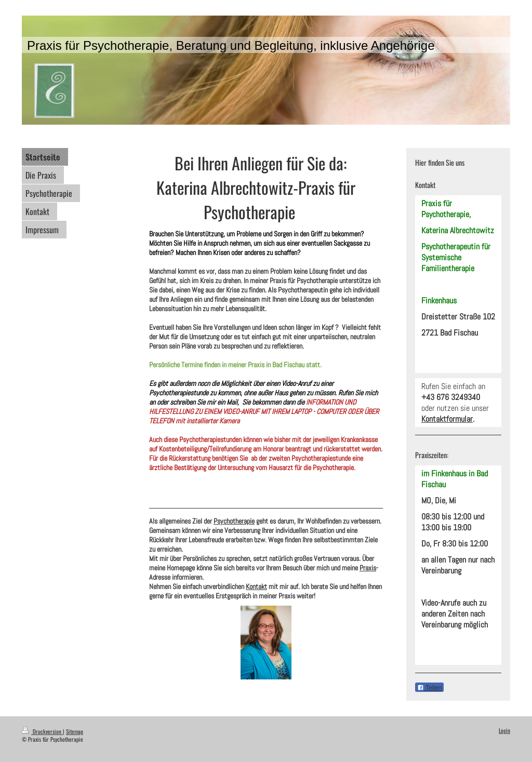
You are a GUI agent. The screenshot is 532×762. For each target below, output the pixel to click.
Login (504, 730)
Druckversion (42, 731)
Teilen (429, 688)
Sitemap (75, 731)
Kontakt (256, 586)
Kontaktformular (447, 419)
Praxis (368, 568)
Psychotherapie (234, 521)
